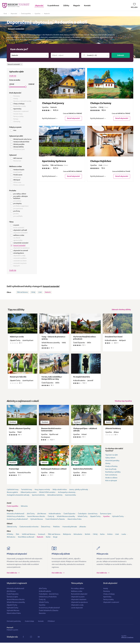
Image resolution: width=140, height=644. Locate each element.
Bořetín (88, 535)
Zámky (108, 465)
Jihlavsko (83, 528)
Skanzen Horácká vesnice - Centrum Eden (52, 431)
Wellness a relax (77, 593)
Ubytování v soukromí (111, 604)
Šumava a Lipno (106, 515)
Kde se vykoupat (111, 482)
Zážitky (66, 5)
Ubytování (39, 5)
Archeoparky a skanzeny (67, 494)
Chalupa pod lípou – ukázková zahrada (85, 431)
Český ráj (51, 518)
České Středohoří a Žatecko (55, 520)
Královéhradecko (55, 515)
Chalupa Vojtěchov (101, 161)
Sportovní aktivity (38, 496)
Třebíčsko (56, 528)
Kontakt (87, 5)
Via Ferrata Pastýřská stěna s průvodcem (85, 338)
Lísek (40, 292)
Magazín (77, 5)
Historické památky (112, 462)
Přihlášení (51, 623)
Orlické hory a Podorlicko (16, 518)
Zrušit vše (13, 76)
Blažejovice (67, 535)
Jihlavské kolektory (113, 430)
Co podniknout (53, 5)
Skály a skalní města (60, 491)
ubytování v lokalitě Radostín (71, 40)
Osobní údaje (29, 623)
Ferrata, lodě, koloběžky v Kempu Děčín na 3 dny (52, 379)
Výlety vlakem (110, 459)
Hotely (106, 590)
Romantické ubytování (79, 595)
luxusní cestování (51, 286)
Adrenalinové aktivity (55, 496)
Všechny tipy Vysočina (123, 402)
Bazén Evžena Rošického (83, 470)
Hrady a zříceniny (111, 468)
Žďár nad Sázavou (22, 292)
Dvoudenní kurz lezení (114, 337)
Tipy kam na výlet (112, 456)
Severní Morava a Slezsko (36, 518)
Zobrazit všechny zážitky (121, 310)
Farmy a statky (108, 601)
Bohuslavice (78, 535)
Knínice (110, 535)
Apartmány (107, 598)
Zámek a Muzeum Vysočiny (20, 430)
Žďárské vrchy (12, 528)
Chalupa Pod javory (53, 103)
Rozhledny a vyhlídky (113, 473)
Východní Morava (37, 520)
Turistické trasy (27, 491)
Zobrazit (121, 55)
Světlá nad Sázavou (29, 535)
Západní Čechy (95, 518)
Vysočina (37, 14)
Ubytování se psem (78, 598)
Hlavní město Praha (74, 520)
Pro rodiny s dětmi (78, 590)
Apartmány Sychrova (54, 161)
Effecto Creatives (127, 638)
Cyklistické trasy (13, 491)
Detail (73, 118)
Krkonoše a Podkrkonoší (16, 515)
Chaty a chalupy (109, 595)
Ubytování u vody (77, 606)
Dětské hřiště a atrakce (47, 494)
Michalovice (11, 538)
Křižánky (10, 535)
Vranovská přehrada (70, 528)
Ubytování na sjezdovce (79, 604)
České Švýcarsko (69, 515)
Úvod (5, 14)
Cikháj (33, 292)
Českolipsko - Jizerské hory (88, 515)
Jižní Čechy (31, 515)
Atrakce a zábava (111, 479)
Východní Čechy (118, 518)
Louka (124, 535)
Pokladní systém (12, 631)
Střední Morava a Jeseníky (66, 518)
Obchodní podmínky (14, 623)
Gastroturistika (70, 496)
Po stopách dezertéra (82, 377)
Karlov (102, 535)
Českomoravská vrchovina (29, 528)
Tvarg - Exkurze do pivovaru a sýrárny (53, 338)
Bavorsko (42, 615)
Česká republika (26, 14)
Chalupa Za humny (101, 103)
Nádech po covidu (17, 337)
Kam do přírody (111, 470)
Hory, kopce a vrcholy (42, 491)
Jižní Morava (42, 515)
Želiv (18, 535)
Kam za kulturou (111, 476)
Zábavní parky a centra (28, 494)
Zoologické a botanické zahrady (18, 496)
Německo (24, 507)
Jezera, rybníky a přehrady (79, 491)
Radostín (47, 14)
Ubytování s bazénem (79, 601)
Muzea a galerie (12, 494)
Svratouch (42, 535)
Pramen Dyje (14, 470)
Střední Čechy (83, 518)
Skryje (55, 538)
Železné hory (46, 528)
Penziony (107, 593)
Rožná (48, 538)
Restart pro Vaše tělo (18, 377)
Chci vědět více (12, 574)
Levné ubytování (77, 609)
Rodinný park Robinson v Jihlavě (54, 470)
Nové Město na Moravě (26, 538)
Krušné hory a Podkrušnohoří (17, 520)
